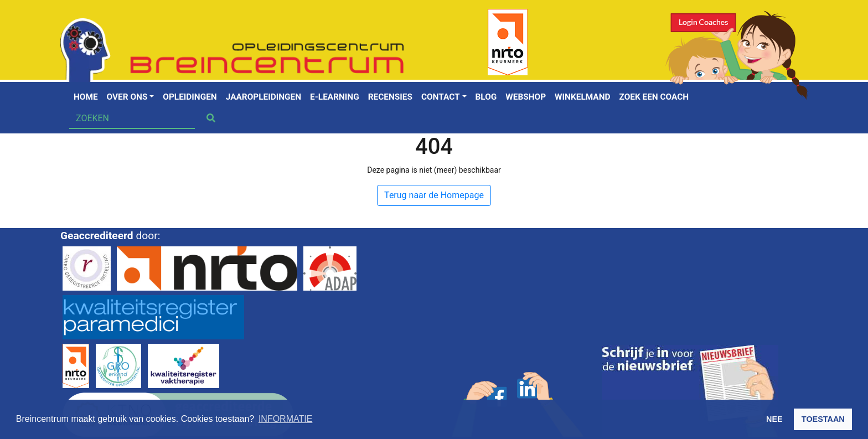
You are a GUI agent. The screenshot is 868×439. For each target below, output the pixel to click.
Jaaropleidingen (263, 97)
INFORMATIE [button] (285, 419)
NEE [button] (774, 419)
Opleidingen (190, 97)
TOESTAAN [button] (823, 419)
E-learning (335, 97)
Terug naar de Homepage (434, 195)
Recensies (390, 97)
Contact (441, 97)
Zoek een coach (654, 97)
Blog (486, 97)
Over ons (127, 97)
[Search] (132, 118)
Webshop (526, 97)
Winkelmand (582, 97)
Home (86, 97)
